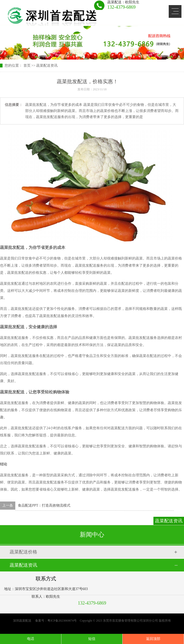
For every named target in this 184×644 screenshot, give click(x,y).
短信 (92, 639)
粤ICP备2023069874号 (62, 621)
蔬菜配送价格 (23, 552)
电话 (31, 639)
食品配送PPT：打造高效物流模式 (44, 505)
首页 (27, 66)
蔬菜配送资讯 (47, 66)
